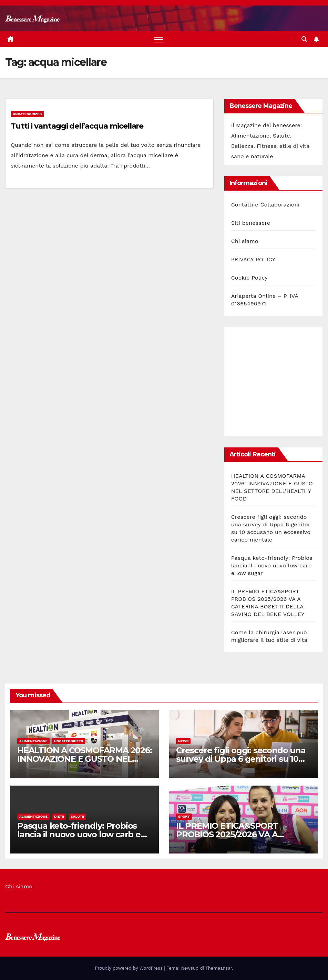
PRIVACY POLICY (253, 260)
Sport (184, 816)
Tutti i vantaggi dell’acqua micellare (77, 126)
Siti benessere (251, 223)
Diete (59, 816)
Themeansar (219, 968)
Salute (77, 816)
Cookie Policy (249, 278)
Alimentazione (33, 741)
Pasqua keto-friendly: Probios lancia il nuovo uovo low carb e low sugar (272, 565)
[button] (304, 39)
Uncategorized (27, 114)
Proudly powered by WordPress (130, 968)
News (183, 741)
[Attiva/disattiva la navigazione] (159, 39)
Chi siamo (245, 241)
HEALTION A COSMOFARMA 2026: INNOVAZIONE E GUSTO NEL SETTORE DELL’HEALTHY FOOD (85, 759)
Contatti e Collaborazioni (265, 205)
